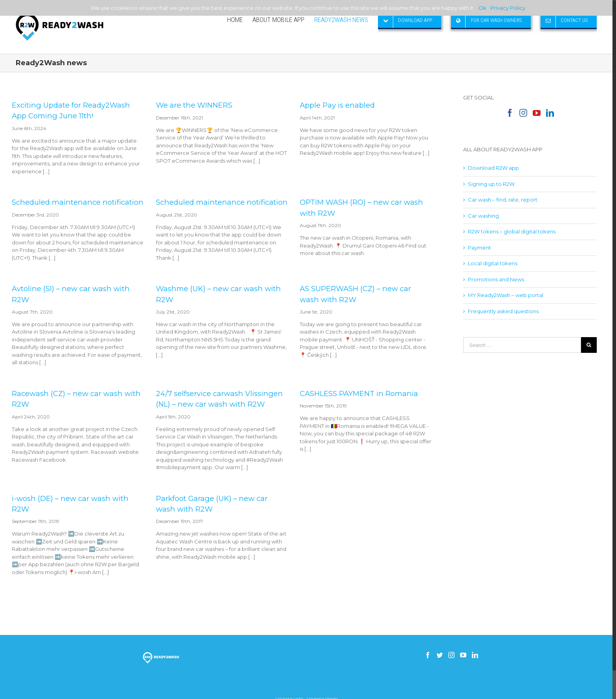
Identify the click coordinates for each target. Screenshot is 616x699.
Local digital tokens (493, 263)
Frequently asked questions (503, 311)
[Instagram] (523, 113)
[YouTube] (537, 113)
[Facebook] (510, 113)
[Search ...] (522, 345)
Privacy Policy (508, 8)
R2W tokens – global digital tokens (512, 231)
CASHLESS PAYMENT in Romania (359, 394)
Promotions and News (496, 279)
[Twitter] (440, 655)
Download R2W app (493, 168)
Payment (479, 248)
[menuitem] (240, 20)
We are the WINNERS (194, 105)
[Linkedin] (550, 113)
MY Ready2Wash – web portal (506, 295)
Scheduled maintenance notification (78, 202)
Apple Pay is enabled (337, 105)
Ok (482, 8)
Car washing (483, 216)
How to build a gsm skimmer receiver (306, 683)
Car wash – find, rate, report (503, 200)
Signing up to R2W (491, 184)
